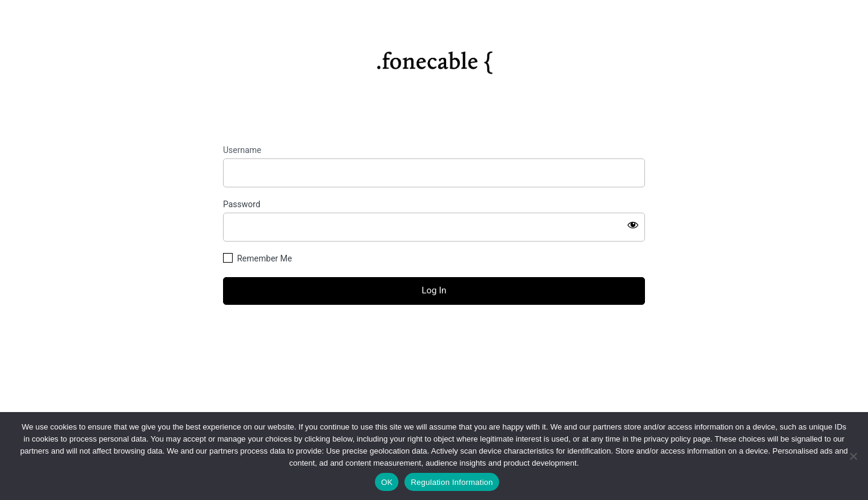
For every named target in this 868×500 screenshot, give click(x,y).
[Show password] (633, 225)
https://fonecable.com (434, 58)
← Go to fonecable (434, 358)
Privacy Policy (434, 385)
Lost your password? (434, 336)
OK (387, 482)
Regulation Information (451, 482)
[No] (853, 456)
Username (242, 150)
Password (242, 204)
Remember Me (264, 258)
